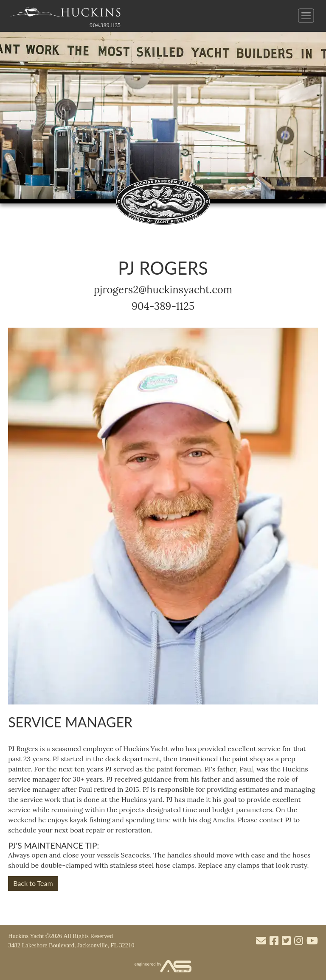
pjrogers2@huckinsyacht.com (163, 290)
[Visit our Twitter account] (286, 941)
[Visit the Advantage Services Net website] (163, 967)
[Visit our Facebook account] (274, 941)
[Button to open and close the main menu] (306, 16)
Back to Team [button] (33, 883)
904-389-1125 (163, 306)
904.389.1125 (105, 25)
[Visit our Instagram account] (299, 941)
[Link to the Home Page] (65, 14)
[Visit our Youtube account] (312, 941)
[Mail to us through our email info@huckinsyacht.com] (261, 941)
